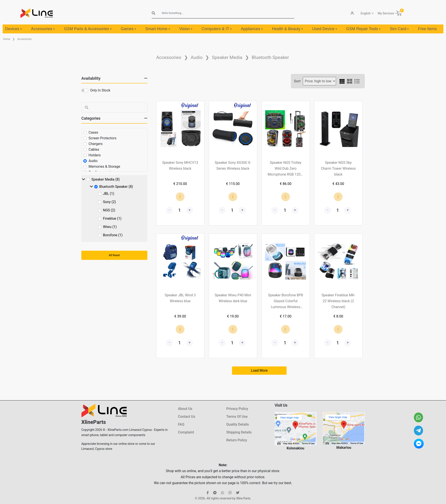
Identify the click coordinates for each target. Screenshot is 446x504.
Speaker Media (227, 57)
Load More (259, 370)
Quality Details (238, 424)
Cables (94, 149)
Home (7, 39)
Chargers (96, 144)
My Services (386, 13)
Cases (93, 132)
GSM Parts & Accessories (88, 29)
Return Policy (237, 440)
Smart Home (158, 29)
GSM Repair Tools (364, 29)
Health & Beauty (287, 29)
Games (129, 29)
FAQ (181, 424)
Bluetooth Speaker (270, 57)
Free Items (427, 29)
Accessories (43, 29)
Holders (95, 155)
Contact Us (187, 417)
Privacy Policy (237, 409)
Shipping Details (239, 432)
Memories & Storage (104, 167)
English (366, 13)
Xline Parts (243, 498)
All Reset (114, 255)
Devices (14, 29)
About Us (185, 409)
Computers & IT (217, 29)
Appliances (252, 29)
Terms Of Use (237, 417)
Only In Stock (100, 90)
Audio (197, 57)
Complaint (186, 432)
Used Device (325, 29)
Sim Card (399, 29)
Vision (186, 29)
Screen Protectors (102, 138)
